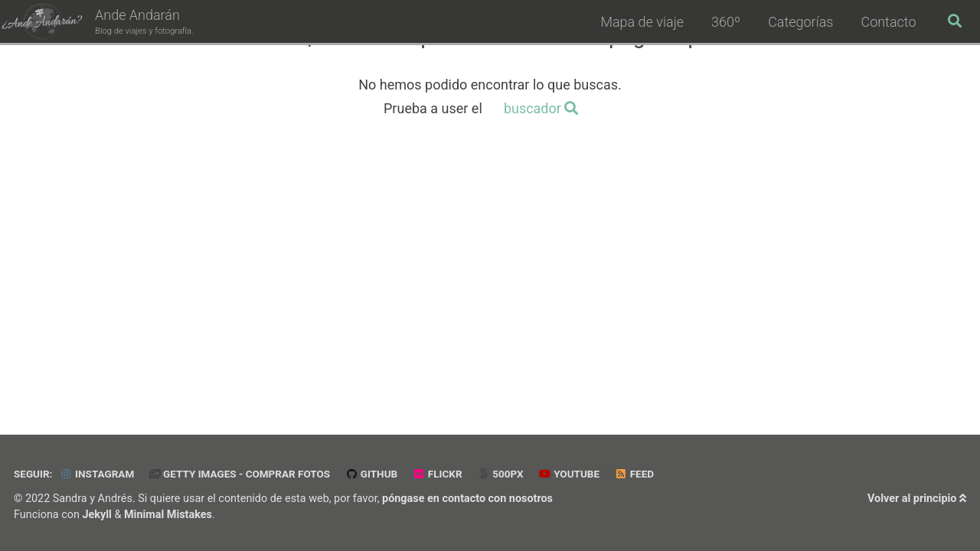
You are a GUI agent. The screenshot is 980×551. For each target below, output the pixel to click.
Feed (635, 474)
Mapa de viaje (642, 22)
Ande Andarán (144, 23)
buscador (541, 108)
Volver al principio (917, 499)
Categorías (800, 22)
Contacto (888, 22)
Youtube (569, 474)
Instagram (97, 474)
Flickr (438, 474)
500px (500, 474)
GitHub (372, 474)
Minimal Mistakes (168, 515)
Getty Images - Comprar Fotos (240, 474)
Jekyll (97, 515)
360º (726, 22)
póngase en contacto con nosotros (467, 499)
